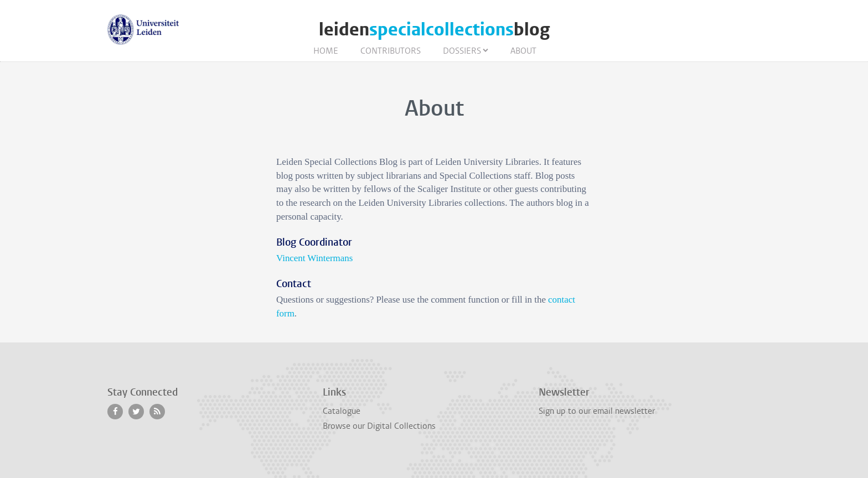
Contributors (391, 51)
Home (326, 51)
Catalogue (342, 411)
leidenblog (434, 30)
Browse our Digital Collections (379, 426)
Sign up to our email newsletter (597, 411)
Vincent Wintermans (314, 258)
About (523, 51)
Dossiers (462, 51)
